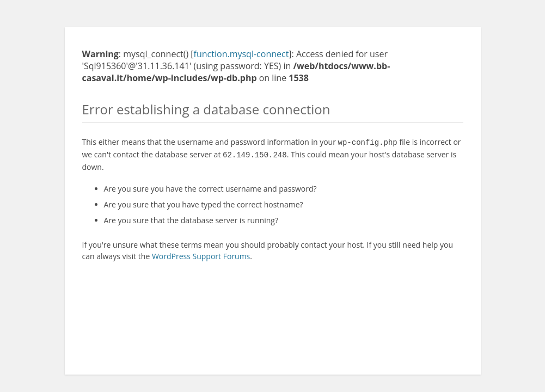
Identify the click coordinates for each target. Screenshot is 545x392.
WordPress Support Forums (201, 254)
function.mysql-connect (241, 54)
